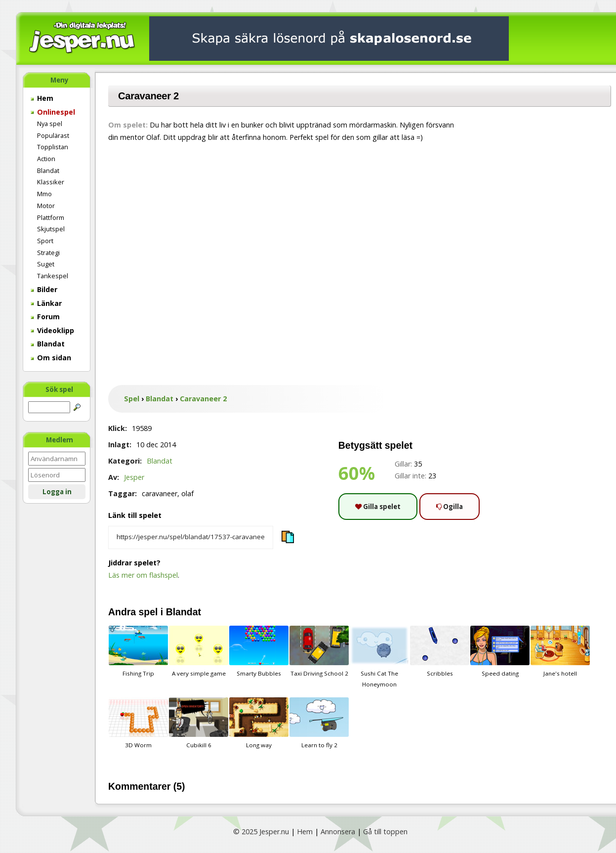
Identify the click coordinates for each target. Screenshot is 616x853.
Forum (45, 317)
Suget (46, 264)
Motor (46, 206)
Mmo (44, 194)
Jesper (134, 477)
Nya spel (50, 124)
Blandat (48, 171)
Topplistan (53, 147)
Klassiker (51, 182)
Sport (45, 241)
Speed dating (500, 651)
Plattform (51, 217)
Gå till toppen (385, 832)
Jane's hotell (560, 651)
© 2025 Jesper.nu (261, 832)
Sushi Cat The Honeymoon (379, 657)
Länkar (46, 303)
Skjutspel (51, 229)
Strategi (48, 253)
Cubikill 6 (199, 723)
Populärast (53, 135)
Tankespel (53, 276)
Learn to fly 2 (319, 723)
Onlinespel (53, 112)
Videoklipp (52, 330)
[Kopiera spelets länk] (191, 538)
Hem (42, 98)
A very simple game (199, 651)
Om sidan (51, 358)
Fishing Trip (138, 651)
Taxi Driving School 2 (319, 651)
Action (46, 159)
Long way (259, 723)
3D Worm (138, 723)
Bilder (44, 289)
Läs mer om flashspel (143, 575)
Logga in (57, 492)
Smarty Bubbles (259, 651)
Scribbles (440, 651)
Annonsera (338, 832)
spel (148, 612)
